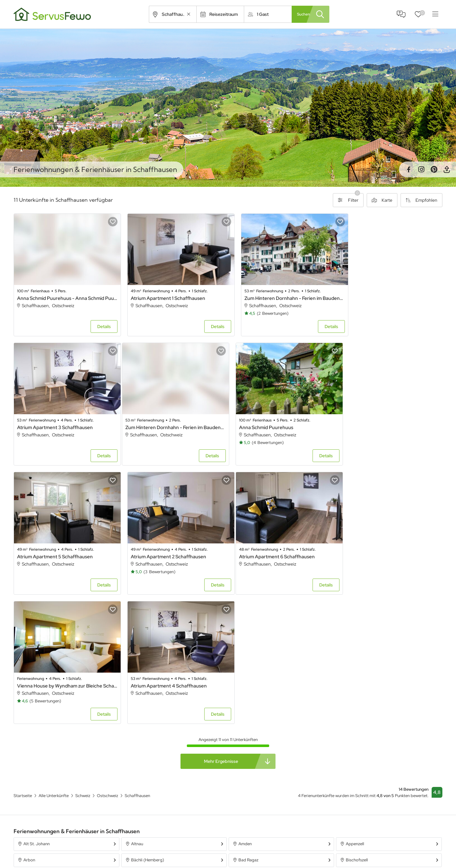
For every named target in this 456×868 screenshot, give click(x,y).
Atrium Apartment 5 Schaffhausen (272, 421)
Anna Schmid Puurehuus (153, 421)
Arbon (29, 721)
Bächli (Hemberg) (148, 721)
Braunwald (33, 737)
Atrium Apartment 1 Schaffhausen (163, 295)
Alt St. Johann (37, 705)
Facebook (408, 169)
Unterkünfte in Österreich (201, 856)
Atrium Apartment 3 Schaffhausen (381, 295)
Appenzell (355, 705)
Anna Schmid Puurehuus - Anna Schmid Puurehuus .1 (65, 295)
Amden (245, 705)
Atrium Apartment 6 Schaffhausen (55, 547)
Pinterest (434, 169)
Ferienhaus (302, 833)
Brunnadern (249, 737)
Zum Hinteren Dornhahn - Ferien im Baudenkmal (282, 295)
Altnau (137, 705)
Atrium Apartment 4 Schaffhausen (273, 547)
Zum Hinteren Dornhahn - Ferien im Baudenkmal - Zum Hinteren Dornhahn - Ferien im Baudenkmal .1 (65, 421)
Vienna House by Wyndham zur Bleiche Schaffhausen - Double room (174, 547)
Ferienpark (302, 856)
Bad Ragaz (248, 721)
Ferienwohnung (307, 845)
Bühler (352, 737)
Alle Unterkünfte (192, 833)
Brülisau (139, 737)
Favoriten (422, 13)
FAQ (401, 14)
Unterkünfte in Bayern (198, 845)
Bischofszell (357, 721)
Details (99, 323)
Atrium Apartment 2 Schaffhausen (381, 421)
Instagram (421, 169)
